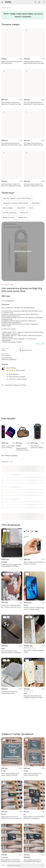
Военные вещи (8, 208)
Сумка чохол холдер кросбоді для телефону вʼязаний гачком (11, 606)
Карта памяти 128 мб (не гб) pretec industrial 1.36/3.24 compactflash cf (10, 774)
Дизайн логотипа (9, 218)
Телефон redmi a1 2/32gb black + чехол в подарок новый (34, 609)
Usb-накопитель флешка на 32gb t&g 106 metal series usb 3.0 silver (33, 144)
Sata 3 (31, 208)
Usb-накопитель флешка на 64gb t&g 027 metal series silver (34, 103)
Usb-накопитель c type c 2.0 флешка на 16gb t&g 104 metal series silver (33, 185)
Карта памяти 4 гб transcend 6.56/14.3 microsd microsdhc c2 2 (11, 861)
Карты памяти (7, 8)
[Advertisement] (23, 402)
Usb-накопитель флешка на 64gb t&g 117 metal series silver (11, 103)
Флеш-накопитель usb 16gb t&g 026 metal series (12, 62)
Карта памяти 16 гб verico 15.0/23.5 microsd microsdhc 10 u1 (11, 818)
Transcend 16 (21, 208)
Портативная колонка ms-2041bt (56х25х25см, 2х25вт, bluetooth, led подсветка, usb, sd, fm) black (37, 447)
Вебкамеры (36, 203)
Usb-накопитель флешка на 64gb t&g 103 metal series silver (34, 62)
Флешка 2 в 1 (24, 213)
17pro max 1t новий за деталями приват (34, 651)
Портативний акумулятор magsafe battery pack (9, 693)
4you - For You (11, 368)
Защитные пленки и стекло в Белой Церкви (17, 198)
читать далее (40, 344)
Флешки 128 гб (23, 218)
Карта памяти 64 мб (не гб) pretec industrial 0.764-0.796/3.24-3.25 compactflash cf (34, 774)
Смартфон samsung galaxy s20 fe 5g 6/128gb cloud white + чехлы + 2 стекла (11, 565)
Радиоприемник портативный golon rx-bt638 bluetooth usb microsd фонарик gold (22, 449)
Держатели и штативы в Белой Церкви (16, 203)
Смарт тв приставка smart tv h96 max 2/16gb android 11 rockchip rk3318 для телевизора (8, 447)
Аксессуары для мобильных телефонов (9, 359)
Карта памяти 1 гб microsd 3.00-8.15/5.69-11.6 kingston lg (34, 818)
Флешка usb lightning (10, 213)
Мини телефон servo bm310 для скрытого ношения (34, 563)
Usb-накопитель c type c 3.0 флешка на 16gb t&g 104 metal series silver (11, 185)
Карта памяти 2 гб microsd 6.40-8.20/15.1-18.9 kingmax (32, 861)
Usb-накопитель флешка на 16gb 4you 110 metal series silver (12, 144)
